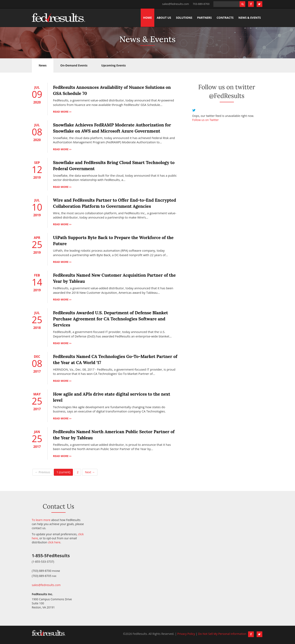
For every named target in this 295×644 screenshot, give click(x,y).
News (43, 65)
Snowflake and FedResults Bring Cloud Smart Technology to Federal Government (114, 166)
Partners (204, 18)
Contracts (225, 18)
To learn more (41, 520)
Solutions (184, 18)
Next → (90, 472)
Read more (62, 112)
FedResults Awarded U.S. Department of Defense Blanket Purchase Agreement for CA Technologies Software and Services (110, 319)
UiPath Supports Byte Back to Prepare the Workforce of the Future (113, 241)
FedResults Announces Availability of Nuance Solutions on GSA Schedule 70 (112, 90)
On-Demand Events (74, 65)
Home (147, 18)
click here (54, 542)
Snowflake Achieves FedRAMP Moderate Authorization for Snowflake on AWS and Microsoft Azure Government (112, 128)
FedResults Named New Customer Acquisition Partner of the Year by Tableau (114, 278)
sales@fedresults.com (176, 4)
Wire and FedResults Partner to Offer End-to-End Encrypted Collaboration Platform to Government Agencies (115, 203)
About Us (164, 18)
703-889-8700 (201, 4)
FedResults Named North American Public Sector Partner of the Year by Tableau (114, 435)
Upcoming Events (113, 65)
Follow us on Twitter (206, 120)
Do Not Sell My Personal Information (222, 634)
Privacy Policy (186, 634)
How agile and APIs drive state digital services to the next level (112, 397)
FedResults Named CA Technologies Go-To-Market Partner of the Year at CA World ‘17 (115, 360)
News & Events (250, 18)
